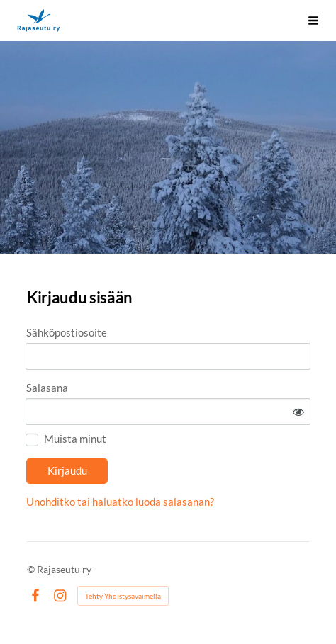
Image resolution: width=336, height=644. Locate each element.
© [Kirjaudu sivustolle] (32, 569)
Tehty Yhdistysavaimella (123, 596)
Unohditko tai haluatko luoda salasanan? (120, 502)
